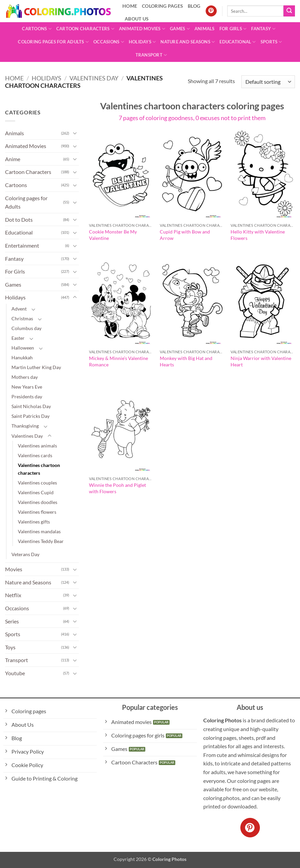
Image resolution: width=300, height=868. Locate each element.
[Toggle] (75, 133)
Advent (19, 309)
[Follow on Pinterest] (211, 11)
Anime (13, 159)
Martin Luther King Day (36, 367)
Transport (151, 55)
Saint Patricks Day (31, 416)
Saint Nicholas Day (31, 406)
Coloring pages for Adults (53, 42)
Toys (10, 647)
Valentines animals (37, 446)
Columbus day (26, 328)
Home (14, 78)
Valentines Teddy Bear (41, 541)
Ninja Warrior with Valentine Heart (261, 361)
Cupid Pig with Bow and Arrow (185, 235)
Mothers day (25, 377)
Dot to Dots (19, 220)
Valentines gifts (34, 522)
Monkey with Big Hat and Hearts (186, 361)
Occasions (109, 42)
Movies (14, 569)
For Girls (233, 29)
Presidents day (27, 396)
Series (12, 621)
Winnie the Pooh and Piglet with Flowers (117, 488)
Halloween (23, 348)
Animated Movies (142, 29)
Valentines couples (37, 483)
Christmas (22, 318)
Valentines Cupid (36, 492)
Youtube (15, 673)
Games (180, 29)
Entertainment (22, 245)
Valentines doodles (38, 502)
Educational (237, 42)
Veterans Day (25, 554)
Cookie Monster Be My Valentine (113, 235)
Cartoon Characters (85, 29)
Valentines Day (94, 78)
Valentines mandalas (39, 531)
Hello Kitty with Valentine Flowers (258, 235)
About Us (137, 19)
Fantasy (263, 29)
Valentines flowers (37, 512)
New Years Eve (27, 387)
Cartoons (37, 29)
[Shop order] (268, 82)
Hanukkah (22, 357)
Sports (271, 42)
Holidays (142, 42)
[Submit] (289, 11)
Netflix (13, 595)
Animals (205, 29)
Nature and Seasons (188, 42)
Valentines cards (35, 455)
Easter (18, 338)
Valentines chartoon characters (39, 469)
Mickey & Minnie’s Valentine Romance (118, 361)
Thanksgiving (25, 426)
